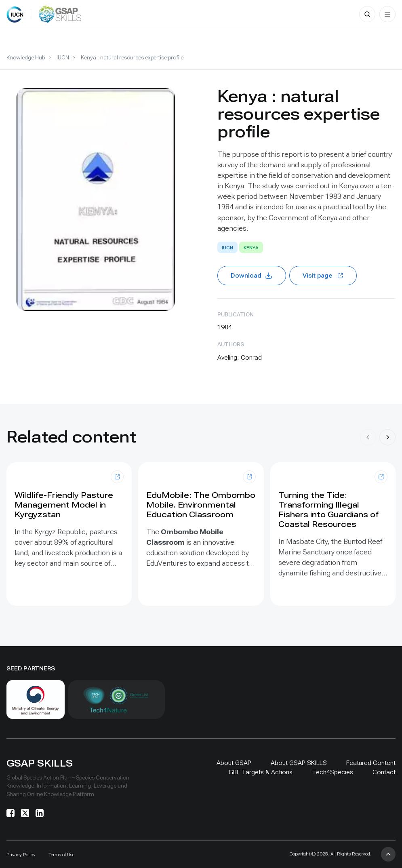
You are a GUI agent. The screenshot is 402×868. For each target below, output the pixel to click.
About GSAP (234, 763)
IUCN (63, 57)
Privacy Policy (21, 855)
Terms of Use (61, 855)
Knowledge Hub (26, 57)
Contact (384, 772)
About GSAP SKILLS (299, 763)
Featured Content (371, 763)
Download (252, 276)
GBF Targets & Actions (261, 772)
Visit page (323, 275)
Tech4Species (333, 772)
